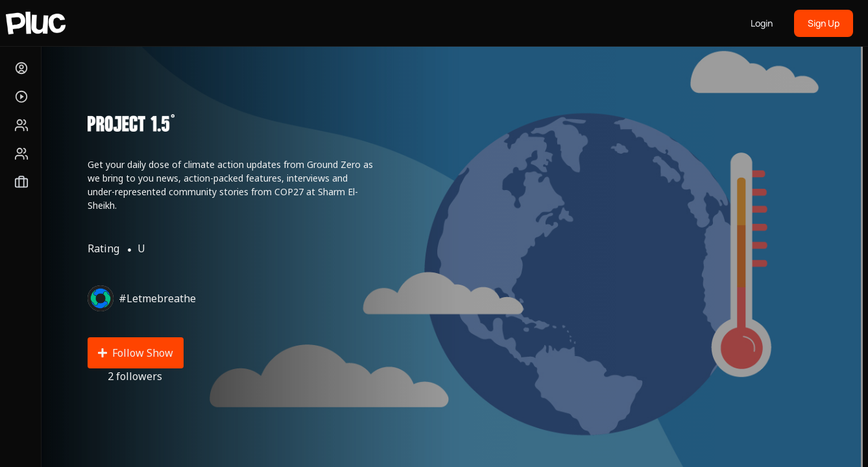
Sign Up (824, 23)
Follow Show (136, 353)
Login (762, 23)
